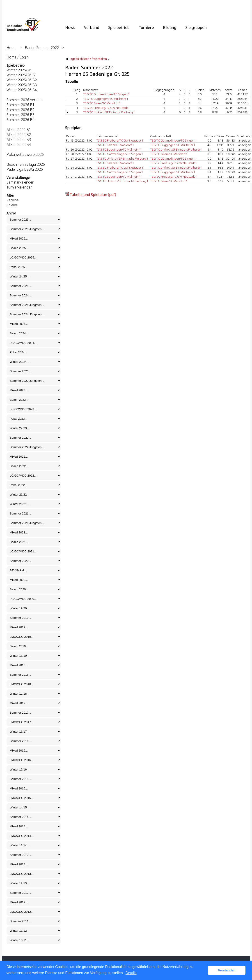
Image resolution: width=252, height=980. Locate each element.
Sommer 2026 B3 (21, 115)
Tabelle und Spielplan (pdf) (93, 195)
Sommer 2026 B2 (21, 110)
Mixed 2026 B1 (19, 130)
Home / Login (18, 57)
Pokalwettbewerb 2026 (25, 154)
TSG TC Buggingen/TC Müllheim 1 (106, 99)
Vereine (13, 200)
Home (11, 48)
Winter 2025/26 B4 (22, 90)
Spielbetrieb (119, 27)
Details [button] (131, 973)
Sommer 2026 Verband (25, 100)
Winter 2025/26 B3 (22, 85)
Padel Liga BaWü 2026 (25, 169)
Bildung (170, 27)
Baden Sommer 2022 (42, 48)
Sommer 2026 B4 (21, 120)
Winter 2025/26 (19, 70)
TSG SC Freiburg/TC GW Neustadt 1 (107, 108)
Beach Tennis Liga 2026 (26, 164)
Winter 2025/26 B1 (22, 75)
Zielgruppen (196, 27)
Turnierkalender (19, 187)
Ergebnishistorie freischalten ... (90, 59)
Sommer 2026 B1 (21, 105)
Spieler (12, 205)
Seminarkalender (20, 182)
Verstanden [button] (227, 970)
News (70, 27)
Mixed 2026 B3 (19, 140)
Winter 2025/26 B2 (22, 80)
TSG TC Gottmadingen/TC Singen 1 (107, 94)
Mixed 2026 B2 (19, 135)
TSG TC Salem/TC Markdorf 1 (102, 103)
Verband (92, 27)
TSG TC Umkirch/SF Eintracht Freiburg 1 (109, 112)
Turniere (146, 27)
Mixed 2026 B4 (19, 144)
